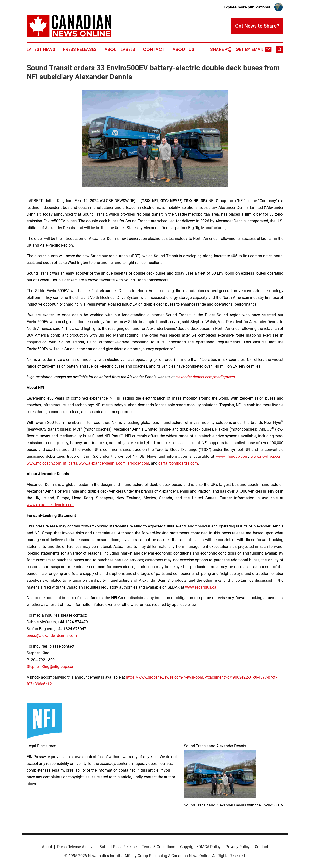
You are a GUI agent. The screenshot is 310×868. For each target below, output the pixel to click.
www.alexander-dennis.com (102, 463)
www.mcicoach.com (44, 463)
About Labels (120, 49)
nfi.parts (70, 463)
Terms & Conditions (158, 847)
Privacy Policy (238, 847)
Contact (154, 49)
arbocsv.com (138, 463)
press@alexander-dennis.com (52, 636)
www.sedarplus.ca (201, 587)
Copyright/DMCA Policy (200, 847)
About (47, 847)
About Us (183, 49)
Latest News (41, 49)
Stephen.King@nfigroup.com (51, 667)
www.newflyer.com (267, 456)
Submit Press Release (118, 847)
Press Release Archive (76, 847)
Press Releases (80, 49)
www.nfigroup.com (232, 456)
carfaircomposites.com (178, 463)
